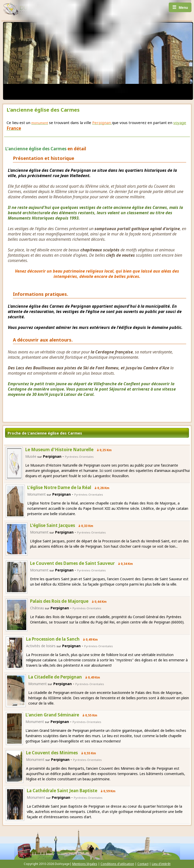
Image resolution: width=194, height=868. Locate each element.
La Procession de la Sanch (53, 639)
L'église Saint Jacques (53, 525)
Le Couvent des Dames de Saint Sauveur (72, 563)
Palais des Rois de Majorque (59, 601)
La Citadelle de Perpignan (55, 677)
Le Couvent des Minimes (52, 753)
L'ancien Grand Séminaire (52, 715)
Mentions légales (85, 864)
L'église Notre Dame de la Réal (59, 487)
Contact (143, 864)
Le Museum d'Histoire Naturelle (59, 450)
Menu (180, 7)
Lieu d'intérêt (161, 864)
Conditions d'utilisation (117, 864)
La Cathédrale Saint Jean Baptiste (62, 791)
